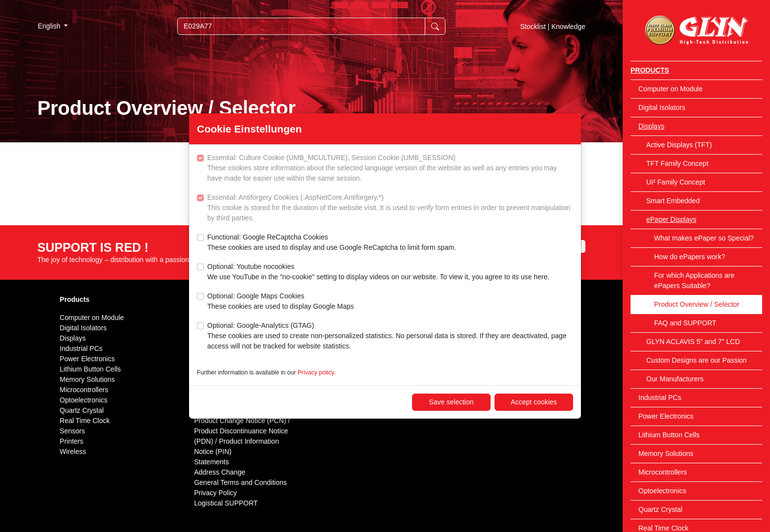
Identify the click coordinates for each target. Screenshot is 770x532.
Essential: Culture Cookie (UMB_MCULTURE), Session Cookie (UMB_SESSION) (390, 169)
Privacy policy (316, 372)
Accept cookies (534, 402)
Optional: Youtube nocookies (378, 272)
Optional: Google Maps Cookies (281, 302)
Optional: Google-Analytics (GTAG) (390, 336)
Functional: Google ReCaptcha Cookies (332, 243)
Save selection (451, 402)
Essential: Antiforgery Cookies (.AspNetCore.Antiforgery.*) (390, 208)
